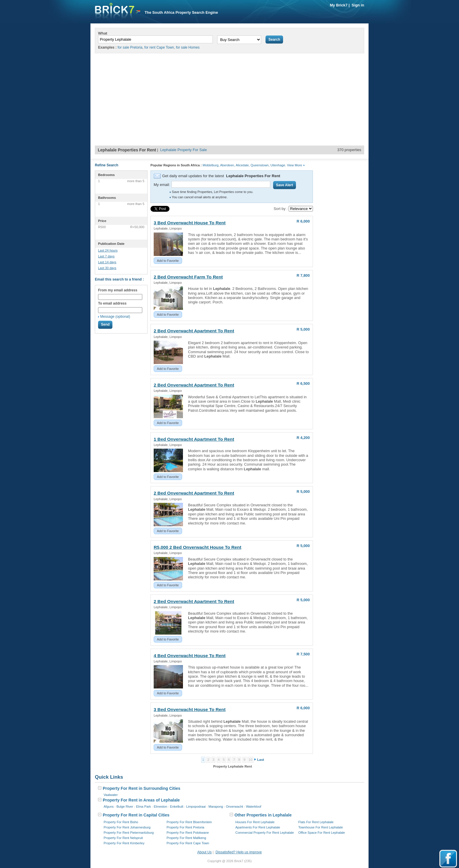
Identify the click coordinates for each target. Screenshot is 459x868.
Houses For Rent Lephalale (255, 822)
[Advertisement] (229, 102)
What (103, 33)
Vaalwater (111, 795)
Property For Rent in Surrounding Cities (139, 788)
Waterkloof (254, 807)
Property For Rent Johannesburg (127, 827)
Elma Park (144, 807)
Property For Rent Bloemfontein (189, 822)
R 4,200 (303, 438)
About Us (204, 852)
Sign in (358, 5)
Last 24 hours (108, 250)
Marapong (216, 807)
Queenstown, (260, 165)
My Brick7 (339, 5)
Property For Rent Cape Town (188, 843)
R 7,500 (303, 654)
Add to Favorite (168, 261)
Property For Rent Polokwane (188, 833)
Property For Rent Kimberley (124, 843)
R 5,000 (303, 329)
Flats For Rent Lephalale (316, 822)
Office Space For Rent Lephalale (322, 833)
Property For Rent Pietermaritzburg (129, 833)
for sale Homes (188, 47)
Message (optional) (115, 317)
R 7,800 (303, 275)
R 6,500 (303, 383)
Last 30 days (107, 268)
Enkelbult (177, 807)
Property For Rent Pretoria (185, 827)
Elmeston (160, 807)
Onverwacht (235, 807)
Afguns (109, 807)
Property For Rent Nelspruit (123, 838)
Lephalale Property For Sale (183, 150)
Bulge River (125, 807)
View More (296, 165)
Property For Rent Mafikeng (186, 838)
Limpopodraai (196, 807)
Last (261, 760)
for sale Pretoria (130, 47)
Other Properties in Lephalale (261, 815)
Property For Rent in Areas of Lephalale (139, 800)
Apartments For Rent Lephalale (258, 827)
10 (250, 760)
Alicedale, (243, 165)
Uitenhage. (278, 165)
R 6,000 (303, 221)
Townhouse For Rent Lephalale (321, 827)
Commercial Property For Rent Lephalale (265, 833)
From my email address (118, 290)
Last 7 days (106, 256)
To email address (112, 303)
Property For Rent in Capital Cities (134, 815)
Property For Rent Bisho (121, 822)
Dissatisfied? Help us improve (239, 852)
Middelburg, (211, 165)
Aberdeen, (228, 165)
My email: (162, 185)
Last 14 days (107, 262)
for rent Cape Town (159, 47)
